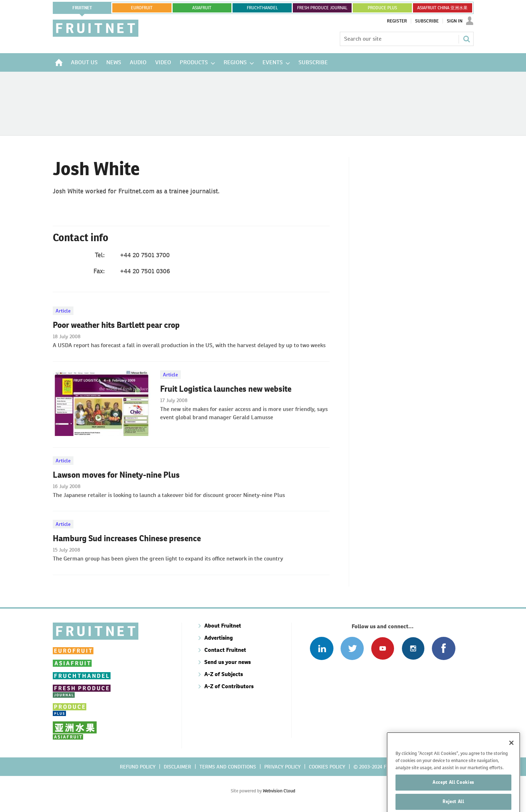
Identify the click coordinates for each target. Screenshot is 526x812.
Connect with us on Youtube (382, 648)
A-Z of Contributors (229, 686)
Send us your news (228, 662)
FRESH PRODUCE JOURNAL (322, 8)
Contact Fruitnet (225, 650)
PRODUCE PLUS (382, 8)
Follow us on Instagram (413, 648)
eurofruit (142, 8)
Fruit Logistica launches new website (226, 389)
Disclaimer (177, 767)
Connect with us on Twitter (352, 648)
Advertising (219, 638)
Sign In (455, 21)
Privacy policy (282, 767)
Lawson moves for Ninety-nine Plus (116, 475)
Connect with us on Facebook (443, 648)
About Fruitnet (223, 626)
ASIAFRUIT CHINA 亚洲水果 (442, 8)
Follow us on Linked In (321, 648)
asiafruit (202, 8)
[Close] (511, 756)
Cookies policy (327, 767)
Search (466, 39)
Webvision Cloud (279, 791)
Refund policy (138, 767)
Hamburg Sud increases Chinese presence (127, 538)
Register (397, 21)
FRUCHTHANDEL (262, 8)
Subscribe (427, 21)
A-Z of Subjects (224, 674)
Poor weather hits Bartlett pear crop (116, 325)
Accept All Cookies (453, 795)
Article (63, 311)
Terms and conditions (228, 767)
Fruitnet (82, 8)
